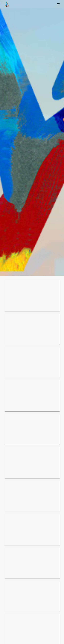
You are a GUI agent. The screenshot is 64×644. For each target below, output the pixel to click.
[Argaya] (7, 4)
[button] (58, 4)
